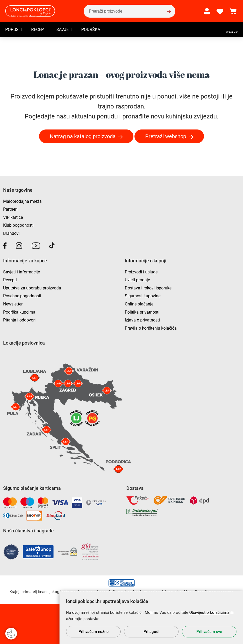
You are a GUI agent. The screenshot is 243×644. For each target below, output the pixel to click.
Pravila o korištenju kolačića (151, 328)
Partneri (10, 209)
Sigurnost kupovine (143, 296)
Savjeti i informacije (21, 272)
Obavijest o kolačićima (209, 612)
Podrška (91, 30)
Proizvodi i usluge (141, 272)
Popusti (14, 30)
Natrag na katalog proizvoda (83, 136)
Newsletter (13, 304)
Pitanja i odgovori (19, 320)
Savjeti (64, 30)
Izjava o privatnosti (142, 320)
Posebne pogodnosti (22, 296)
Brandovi (11, 233)
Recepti (39, 30)
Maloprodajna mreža (22, 201)
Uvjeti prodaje (137, 280)
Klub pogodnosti (18, 225)
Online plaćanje (139, 304)
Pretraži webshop (166, 136)
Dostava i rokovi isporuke (148, 288)
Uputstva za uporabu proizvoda (32, 288)
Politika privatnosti (142, 312)
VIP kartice (13, 217)
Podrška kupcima (19, 312)
